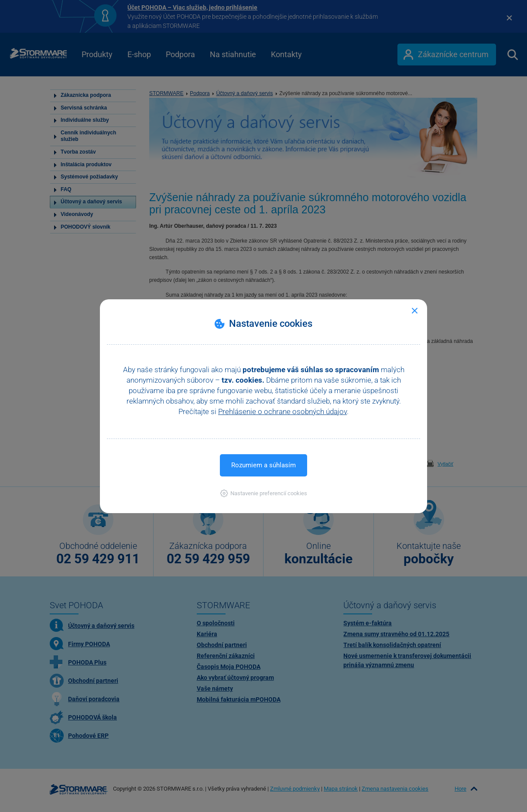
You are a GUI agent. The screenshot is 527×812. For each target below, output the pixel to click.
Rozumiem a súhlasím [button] (263, 465)
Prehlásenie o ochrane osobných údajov (282, 411)
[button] (264, 493)
